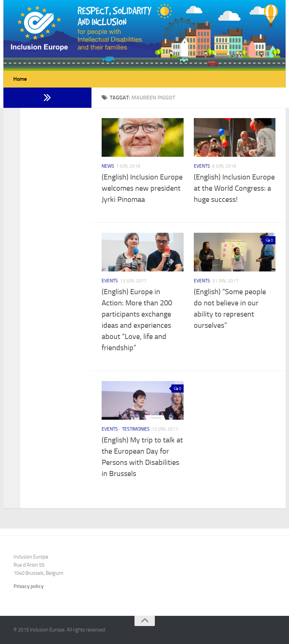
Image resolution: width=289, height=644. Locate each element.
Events (202, 166)
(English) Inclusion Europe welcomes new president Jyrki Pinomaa (142, 188)
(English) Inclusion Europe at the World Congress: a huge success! (234, 188)
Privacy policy (28, 586)
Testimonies (136, 429)
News (108, 166)
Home (20, 79)
